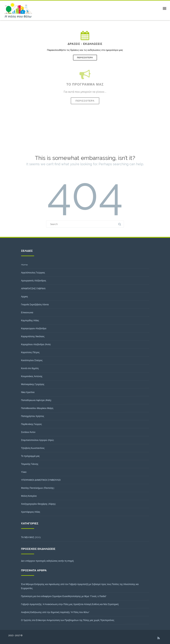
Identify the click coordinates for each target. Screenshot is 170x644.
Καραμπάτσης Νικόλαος (33, 336)
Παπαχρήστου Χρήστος (33, 416)
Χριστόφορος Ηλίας (31, 512)
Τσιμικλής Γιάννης (30, 464)
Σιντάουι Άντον (28, 432)
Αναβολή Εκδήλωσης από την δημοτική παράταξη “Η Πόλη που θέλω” (55, 612)
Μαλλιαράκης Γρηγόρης (33, 384)
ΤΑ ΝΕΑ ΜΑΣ (28, 537)
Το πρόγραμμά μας (30, 456)
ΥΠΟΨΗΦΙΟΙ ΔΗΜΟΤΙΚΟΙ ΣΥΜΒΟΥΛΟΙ (41, 480)
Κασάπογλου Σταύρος (32, 360)
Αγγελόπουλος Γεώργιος (33, 273)
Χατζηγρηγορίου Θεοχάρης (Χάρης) (39, 504)
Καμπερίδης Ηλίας (30, 320)
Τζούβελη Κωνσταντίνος (33, 448)
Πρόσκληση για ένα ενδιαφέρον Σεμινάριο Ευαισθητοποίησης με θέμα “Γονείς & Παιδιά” (64, 596)
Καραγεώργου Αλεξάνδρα (34, 328)
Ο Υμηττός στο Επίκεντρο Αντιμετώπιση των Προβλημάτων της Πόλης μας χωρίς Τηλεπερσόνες (68, 620)
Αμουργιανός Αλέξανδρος (34, 281)
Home (24, 265)
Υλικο (24, 472)
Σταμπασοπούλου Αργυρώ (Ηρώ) (38, 440)
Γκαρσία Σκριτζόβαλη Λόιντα (35, 304)
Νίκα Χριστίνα (28, 392)
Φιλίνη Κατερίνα (29, 496)
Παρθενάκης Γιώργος (32, 424)
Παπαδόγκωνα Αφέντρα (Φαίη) (36, 400)
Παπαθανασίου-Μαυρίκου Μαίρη (37, 408)
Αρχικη (24, 296)
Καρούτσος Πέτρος (30, 352)
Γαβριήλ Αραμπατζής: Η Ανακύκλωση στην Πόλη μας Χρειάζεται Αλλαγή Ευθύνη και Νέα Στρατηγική (70, 604)
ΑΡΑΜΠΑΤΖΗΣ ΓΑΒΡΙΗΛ (33, 289)
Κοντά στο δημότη (30, 368)
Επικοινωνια (27, 312)
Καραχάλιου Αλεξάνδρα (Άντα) (36, 344)
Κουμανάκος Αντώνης (32, 376)
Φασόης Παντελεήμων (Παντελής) (38, 488)
